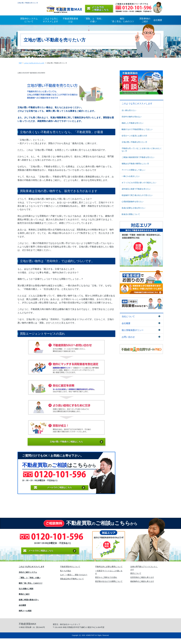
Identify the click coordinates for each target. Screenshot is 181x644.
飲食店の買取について (131, 215)
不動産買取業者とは (70, 21)
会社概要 (158, 21)
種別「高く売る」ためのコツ (122, 21)
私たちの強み (66, 576)
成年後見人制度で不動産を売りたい (136, 190)
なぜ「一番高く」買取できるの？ (74, 580)
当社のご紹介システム (28, 578)
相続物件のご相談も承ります (142, 587)
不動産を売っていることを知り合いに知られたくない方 (142, 150)
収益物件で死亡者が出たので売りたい (137, 196)
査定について (136, 579)
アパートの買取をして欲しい (133, 171)
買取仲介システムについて (29, 21)
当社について (128, 317)
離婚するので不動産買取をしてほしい (137, 130)
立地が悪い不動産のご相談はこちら (66, 443)
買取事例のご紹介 (145, 21)
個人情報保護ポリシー (133, 331)
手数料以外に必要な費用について (109, 572)
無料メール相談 (25, 616)
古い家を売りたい (129, 111)
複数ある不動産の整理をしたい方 (135, 164)
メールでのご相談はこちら (50, 557)
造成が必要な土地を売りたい (133, 209)
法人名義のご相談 (26, 594)
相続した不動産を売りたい (133, 124)
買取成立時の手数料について (72, 584)
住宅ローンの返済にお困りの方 (134, 136)
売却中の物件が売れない (132, 117)
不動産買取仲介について (70, 572)
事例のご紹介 (24, 600)
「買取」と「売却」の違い (93, 21)
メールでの (59, 491)
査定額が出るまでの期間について (109, 587)
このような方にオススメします (50, 21)
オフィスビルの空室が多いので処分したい (139, 183)
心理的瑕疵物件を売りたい (133, 202)
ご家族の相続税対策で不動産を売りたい (138, 158)
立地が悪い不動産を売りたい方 (134, 143)
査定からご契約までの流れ (106, 583)
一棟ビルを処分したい (131, 177)
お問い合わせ (128, 338)
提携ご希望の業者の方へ (29, 605)
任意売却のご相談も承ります (142, 583)
